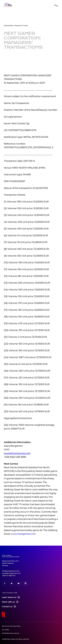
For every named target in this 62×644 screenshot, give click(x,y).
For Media (5, 630)
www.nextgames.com (23, 536)
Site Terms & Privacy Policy (11, 626)
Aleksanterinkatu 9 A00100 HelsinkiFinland (10, 563)
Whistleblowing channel (11, 633)
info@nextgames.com (11, 571)
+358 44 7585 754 (9, 576)
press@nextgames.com (11, 573)
